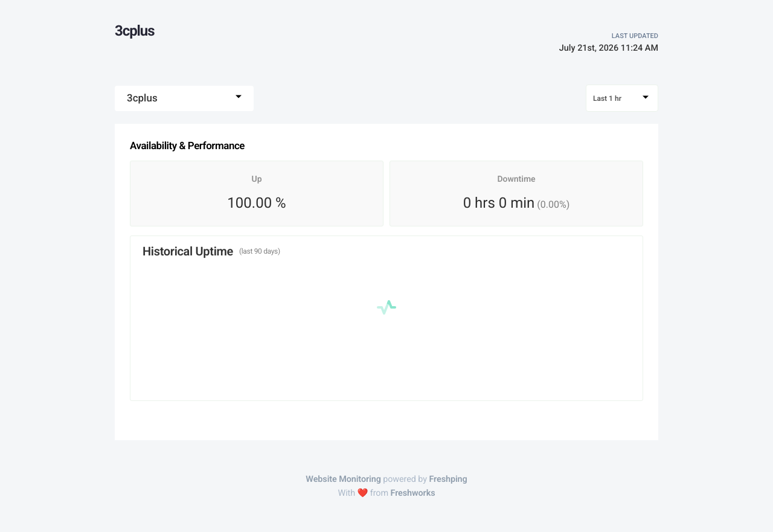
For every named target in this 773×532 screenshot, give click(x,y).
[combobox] (184, 98)
